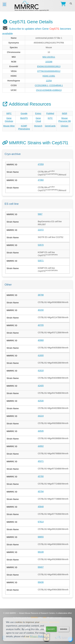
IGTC (50, 118)
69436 (41, 582)
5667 (40, 214)
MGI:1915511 (49, 57)
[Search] (71, 4)
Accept (51, 629)
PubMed (50, 113)
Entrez (38, 113)
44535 (41, 431)
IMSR (65, 113)
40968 (41, 340)
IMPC (9, 113)
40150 (41, 310)
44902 (41, 446)
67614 (41, 522)
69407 (41, 567)
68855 (41, 537)
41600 (41, 355)
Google (24, 113)
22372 (41, 230)
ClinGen (65, 126)
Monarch (38, 126)
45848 (41, 507)
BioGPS (24, 118)
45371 (41, 461)
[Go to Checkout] (63, 4)
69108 (41, 552)
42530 (41, 401)
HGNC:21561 (49, 76)
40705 (41, 325)
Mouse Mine (9, 126)
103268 (49, 62)
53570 (41, 245)
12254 (49, 81)
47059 (41, 164)
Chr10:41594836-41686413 (49, 90)
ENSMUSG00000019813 (49, 66)
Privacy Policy (37, 636)
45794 (41, 491)
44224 (41, 416)
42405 (41, 386)
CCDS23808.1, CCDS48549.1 (49, 85)
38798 (41, 295)
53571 (41, 261)
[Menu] (4, 4)
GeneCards (50, 126)
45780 (41, 476)
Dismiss (64, 629)
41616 (41, 370)
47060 (41, 180)
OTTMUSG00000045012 (49, 71)
